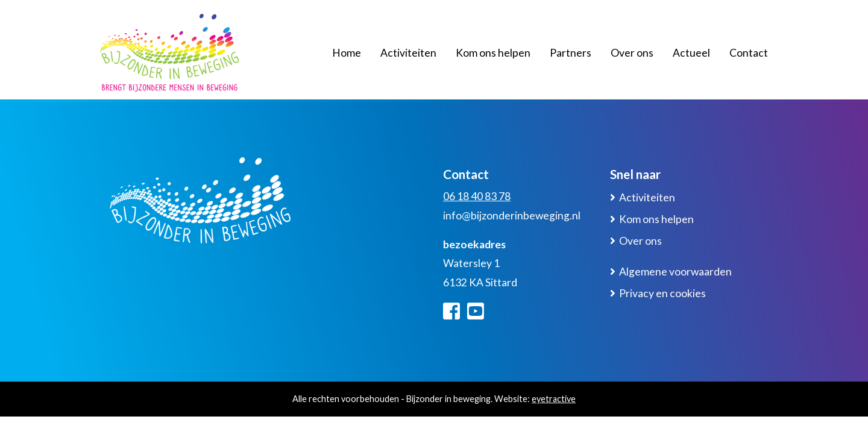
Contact (749, 53)
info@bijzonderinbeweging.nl (512, 215)
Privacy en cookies (662, 293)
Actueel (691, 53)
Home (347, 53)
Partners (571, 53)
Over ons (632, 53)
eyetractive (554, 399)
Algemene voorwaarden (675, 272)
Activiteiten (408, 53)
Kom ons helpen (493, 53)
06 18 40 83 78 (477, 196)
